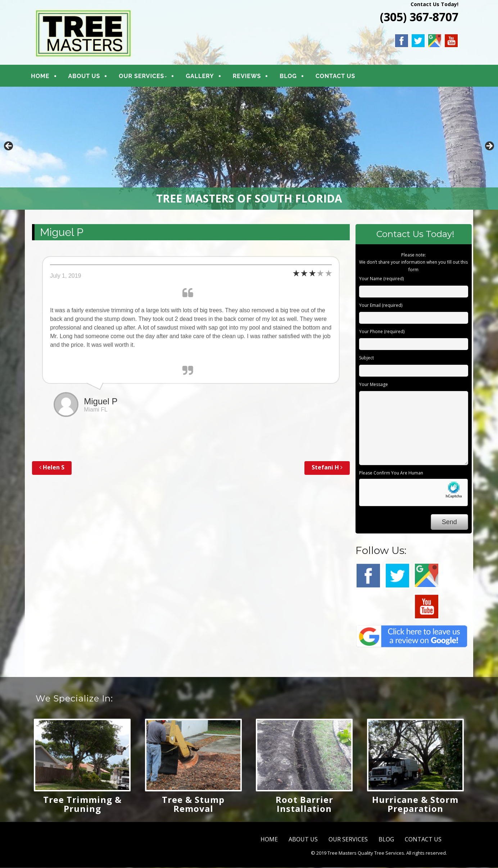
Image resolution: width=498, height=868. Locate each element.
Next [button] (489, 147)
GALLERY (202, 76)
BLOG (290, 76)
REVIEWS (249, 76)
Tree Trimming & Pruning (82, 804)
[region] (249, 149)
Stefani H (327, 468)
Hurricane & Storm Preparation (415, 804)
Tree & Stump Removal (193, 804)
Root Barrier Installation (304, 804)
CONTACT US (337, 76)
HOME (42, 76)
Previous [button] (9, 147)
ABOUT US (86, 76)
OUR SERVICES (144, 76)
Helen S (52, 468)
